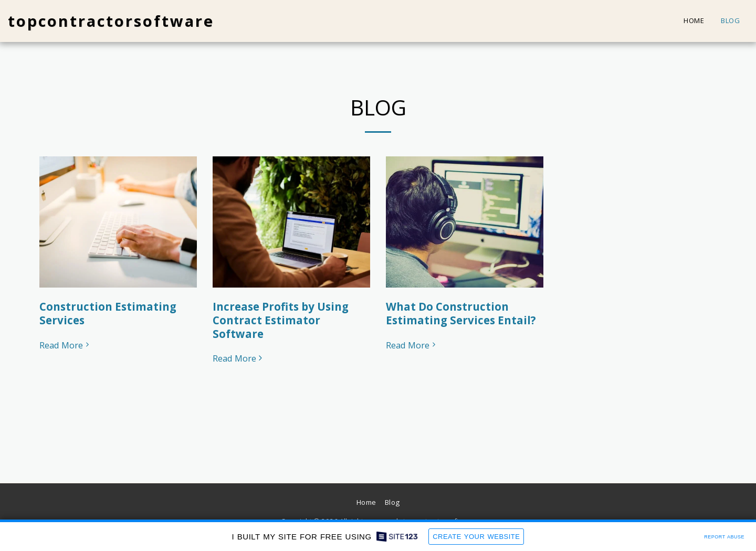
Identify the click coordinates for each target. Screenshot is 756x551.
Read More (66, 346)
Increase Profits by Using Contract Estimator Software (281, 320)
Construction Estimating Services (108, 313)
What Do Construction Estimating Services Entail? (461, 313)
